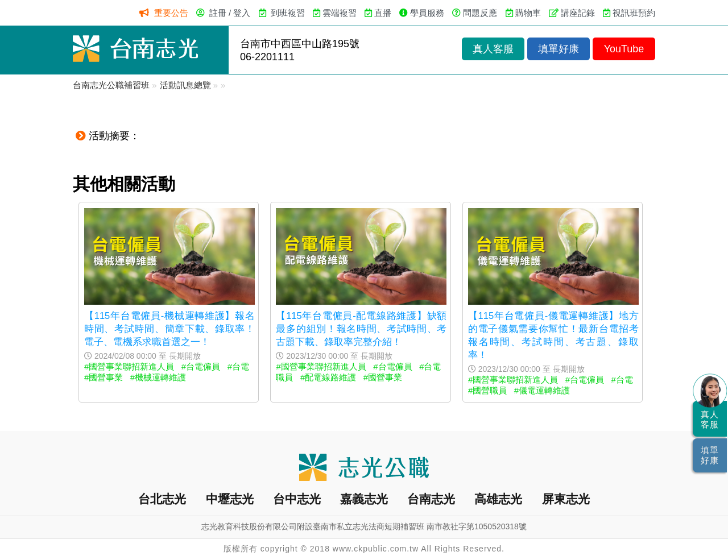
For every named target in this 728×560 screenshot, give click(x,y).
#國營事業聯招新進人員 (129, 366)
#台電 (238, 366)
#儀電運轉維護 (542, 390)
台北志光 (162, 499)
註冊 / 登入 (230, 13)
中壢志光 (230, 499)
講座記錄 (578, 13)
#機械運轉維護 (158, 377)
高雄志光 (498, 499)
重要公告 (171, 13)
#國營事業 (104, 377)
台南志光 (431, 499)
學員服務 (427, 13)
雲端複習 (340, 13)
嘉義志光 (364, 499)
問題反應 (480, 13)
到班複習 (288, 13)
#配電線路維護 (328, 377)
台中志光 (297, 499)
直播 (383, 13)
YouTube (624, 49)
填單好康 (559, 49)
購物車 (528, 13)
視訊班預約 (634, 13)
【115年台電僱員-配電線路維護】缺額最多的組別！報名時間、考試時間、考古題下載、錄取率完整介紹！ (361, 329)
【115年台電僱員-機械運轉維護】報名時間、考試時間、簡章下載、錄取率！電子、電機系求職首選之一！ (169, 329)
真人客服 (493, 49)
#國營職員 (487, 390)
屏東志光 (566, 499)
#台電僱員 (201, 366)
